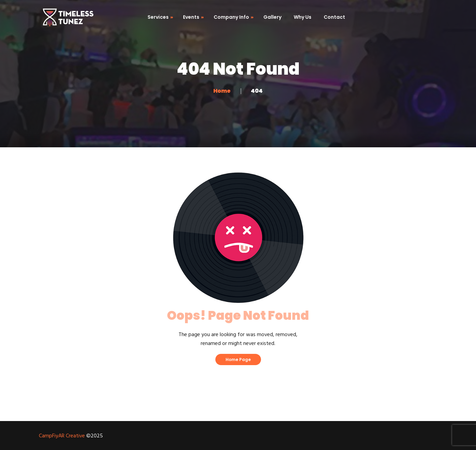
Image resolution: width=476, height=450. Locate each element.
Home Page (238, 359)
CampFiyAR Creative (62, 436)
